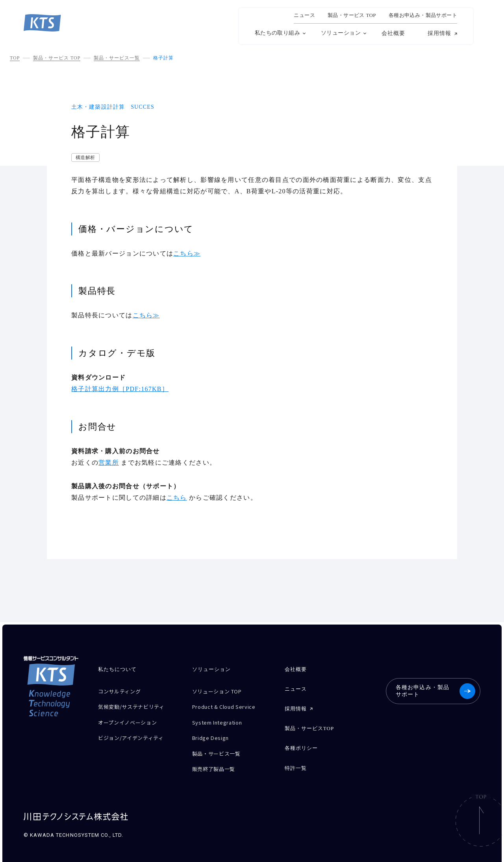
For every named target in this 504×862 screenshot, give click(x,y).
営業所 (109, 463)
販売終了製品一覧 (217, 759)
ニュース (304, 15)
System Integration (222, 718)
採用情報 (439, 33)
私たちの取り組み (277, 33)
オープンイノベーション (132, 718)
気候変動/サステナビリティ (136, 704)
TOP (15, 58)
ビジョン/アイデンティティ (136, 732)
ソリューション (341, 33)
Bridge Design (213, 732)
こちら (177, 498)
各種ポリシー (301, 742)
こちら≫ (187, 253)
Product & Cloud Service (229, 704)
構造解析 (85, 158)
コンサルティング (122, 691)
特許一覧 (296, 760)
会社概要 (393, 33)
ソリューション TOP (221, 691)
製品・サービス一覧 (117, 58)
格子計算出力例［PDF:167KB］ (120, 389)
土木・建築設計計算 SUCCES (113, 107)
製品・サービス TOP (57, 58)
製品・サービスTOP (309, 724)
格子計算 (163, 58)
